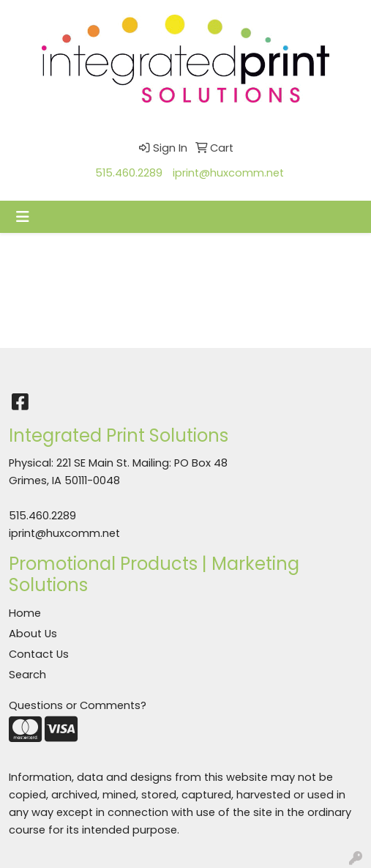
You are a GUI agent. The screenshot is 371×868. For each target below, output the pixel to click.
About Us (33, 634)
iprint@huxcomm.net (228, 173)
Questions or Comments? (78, 705)
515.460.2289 (129, 173)
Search (27, 675)
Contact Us (39, 654)
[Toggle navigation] (23, 217)
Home (25, 613)
